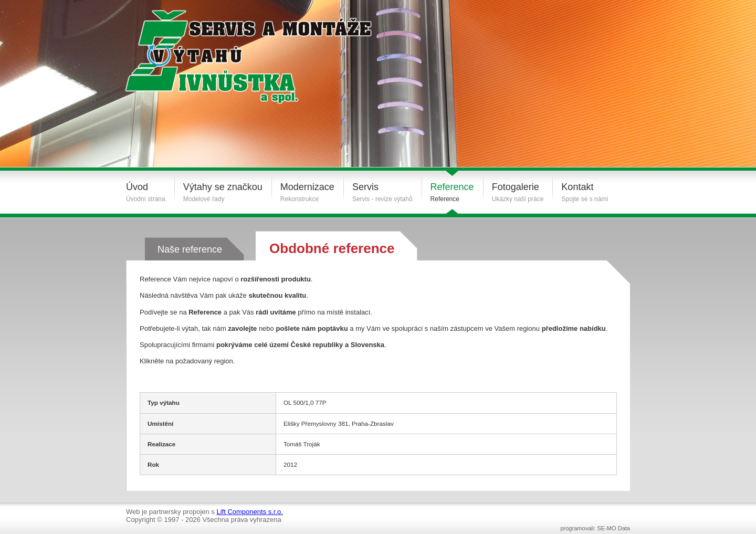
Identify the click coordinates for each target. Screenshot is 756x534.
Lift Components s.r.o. (249, 512)
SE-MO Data (613, 528)
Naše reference (190, 249)
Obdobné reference (332, 248)
